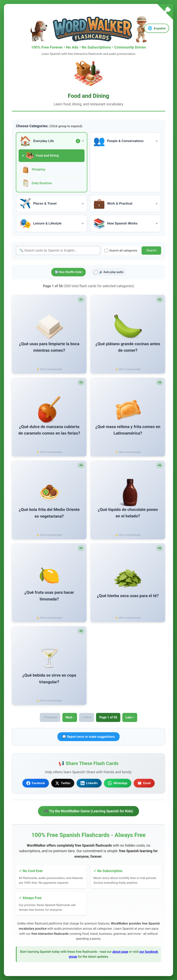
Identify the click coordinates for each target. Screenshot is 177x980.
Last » (130, 717)
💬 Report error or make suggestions (88, 737)
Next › (70, 717)
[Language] (157, 28)
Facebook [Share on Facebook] (36, 783)
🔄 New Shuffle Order (69, 272)
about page (120, 952)
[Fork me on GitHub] (165, 13)
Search (151, 250)
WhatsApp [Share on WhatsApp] (118, 783)
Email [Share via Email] (144, 783)
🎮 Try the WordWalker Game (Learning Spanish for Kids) (89, 811)
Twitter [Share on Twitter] (63, 783)
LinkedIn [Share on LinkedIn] (89, 783)
